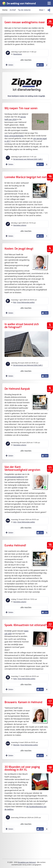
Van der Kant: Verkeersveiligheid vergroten (22, 468)
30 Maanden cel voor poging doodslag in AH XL (22, 768)
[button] (49, 3)
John (15, 522)
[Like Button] (40, 65)
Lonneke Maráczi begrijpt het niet (26, 177)
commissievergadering (14, 477)
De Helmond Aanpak (17, 389)
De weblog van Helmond (27, 862)
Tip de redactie (24, 10)
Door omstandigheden (14, 136)
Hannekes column (20, 225)
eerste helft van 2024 (15, 118)
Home (5, 10)
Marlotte (16, 745)
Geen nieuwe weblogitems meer (25, 22)
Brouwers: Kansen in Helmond (23, 702)
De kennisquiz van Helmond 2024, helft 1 (28, 159)
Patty (15, 679)
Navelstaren (18, 54)
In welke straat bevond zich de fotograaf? (22, 326)
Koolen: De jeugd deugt (19, 249)
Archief (13, 10)
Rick (15, 302)
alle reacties (26, 60)
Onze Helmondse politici (26, 302)
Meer (41, 10)
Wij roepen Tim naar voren (21, 108)
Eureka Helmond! (15, 545)
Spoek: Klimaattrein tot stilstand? (26, 625)
